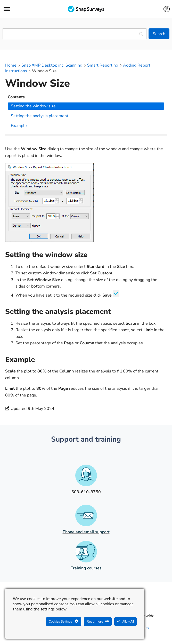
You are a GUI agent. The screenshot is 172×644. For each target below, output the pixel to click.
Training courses (86, 568)
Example (19, 126)
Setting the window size (33, 106)
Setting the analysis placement (40, 116)
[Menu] (7, 9)
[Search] (159, 34)
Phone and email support (86, 532)
